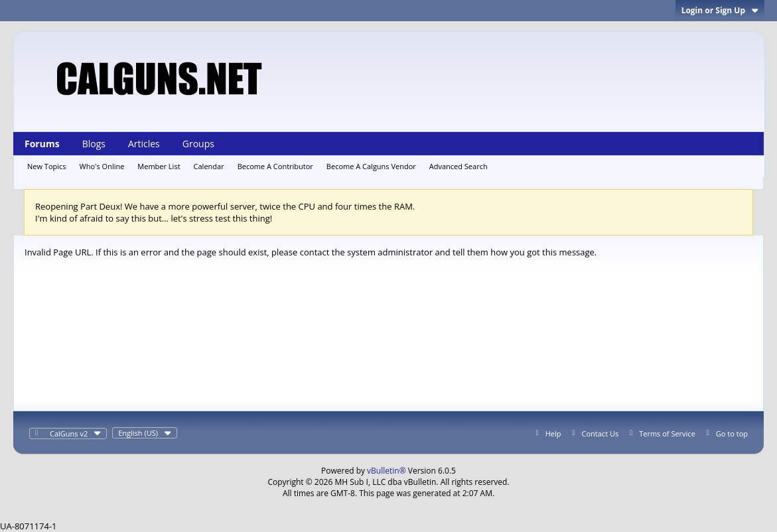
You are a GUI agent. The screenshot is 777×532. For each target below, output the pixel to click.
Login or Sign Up (720, 10)
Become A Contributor (275, 166)
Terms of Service (667, 433)
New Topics (47, 166)
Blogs (94, 144)
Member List (159, 166)
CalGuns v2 (75, 433)
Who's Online (102, 166)
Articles (144, 144)
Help (553, 433)
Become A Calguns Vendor (371, 166)
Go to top (732, 433)
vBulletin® (387, 471)
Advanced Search (459, 166)
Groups (198, 144)
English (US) (145, 433)
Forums (42, 144)
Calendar (209, 166)
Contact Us (600, 433)
